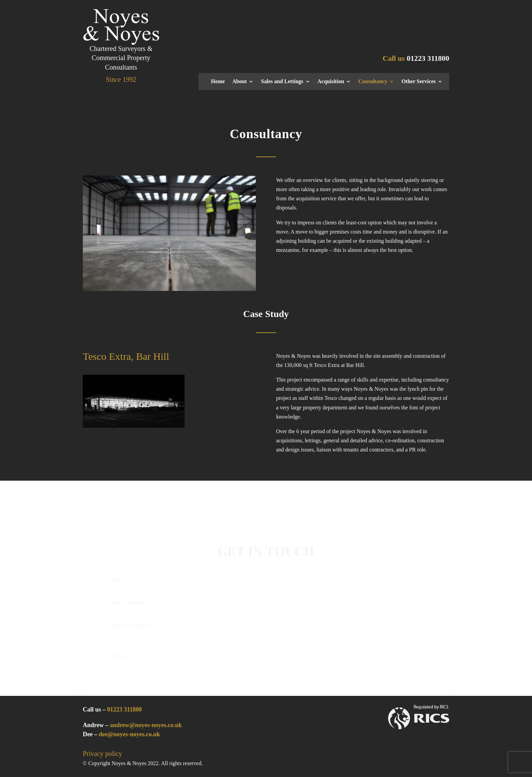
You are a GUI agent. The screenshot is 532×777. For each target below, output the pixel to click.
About (240, 82)
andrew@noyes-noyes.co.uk (146, 725)
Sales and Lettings (282, 82)
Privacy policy (102, 754)
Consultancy (373, 82)
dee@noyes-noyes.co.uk (129, 734)
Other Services (419, 82)
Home (218, 82)
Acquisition (331, 82)
